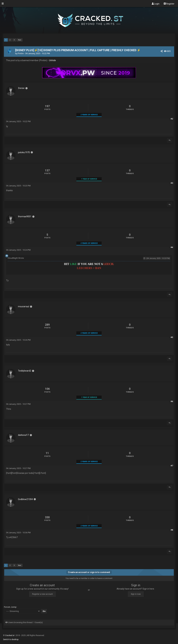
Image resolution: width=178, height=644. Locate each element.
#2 (172, 119)
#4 (172, 247)
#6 (172, 401)
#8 (172, 530)
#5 (172, 337)
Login (156, 4)
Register (169, 4)
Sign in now (136, 594)
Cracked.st (10, 635)
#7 (172, 466)
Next (20, 40)
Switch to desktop (11, 639)
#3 (172, 183)
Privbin (21, 53)
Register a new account (42, 594)
